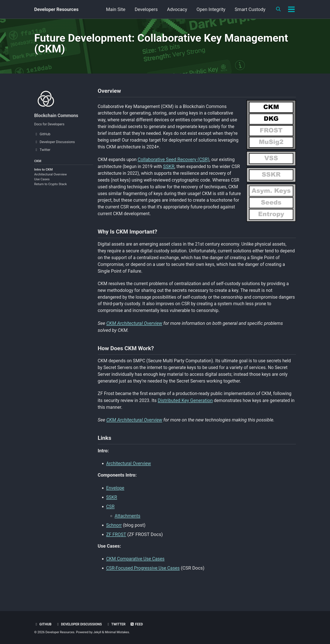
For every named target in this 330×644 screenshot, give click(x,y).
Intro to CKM (43, 172)
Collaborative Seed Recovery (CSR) (175, 163)
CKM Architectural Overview (134, 333)
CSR (111, 520)
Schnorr (114, 539)
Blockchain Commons (57, 117)
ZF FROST (117, 548)
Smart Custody (249, 9)
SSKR (171, 170)
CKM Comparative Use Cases (137, 573)
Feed (139, 624)
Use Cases (42, 182)
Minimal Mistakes (119, 632)
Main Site (114, 9)
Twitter (118, 624)
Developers (145, 9)
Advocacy (176, 9)
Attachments (128, 529)
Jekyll (99, 632)
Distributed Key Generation (208, 412)
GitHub (43, 624)
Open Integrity (209, 9)
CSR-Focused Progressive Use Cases (144, 582)
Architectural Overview (51, 176)
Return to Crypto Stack (51, 186)
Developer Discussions (80, 624)
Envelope (116, 501)
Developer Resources (56, 9)
